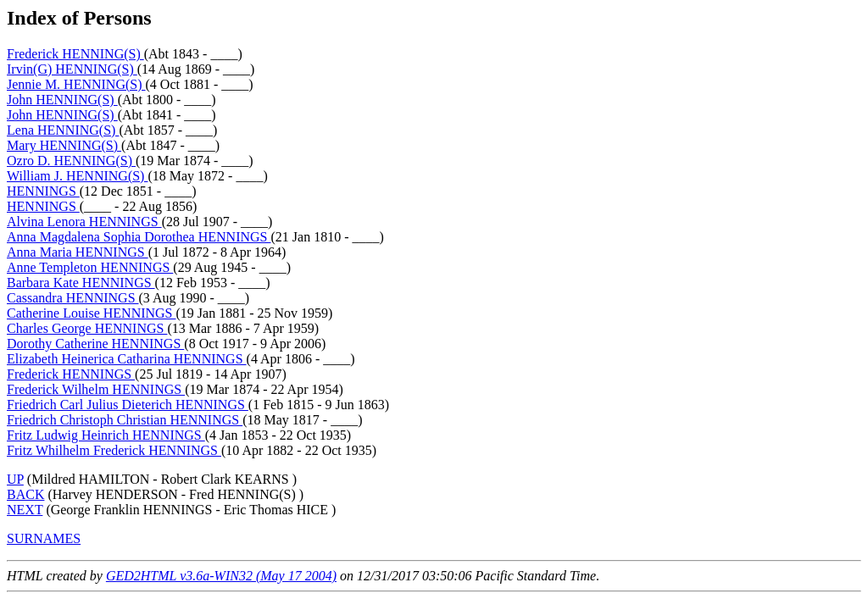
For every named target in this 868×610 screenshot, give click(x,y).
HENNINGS (43, 191)
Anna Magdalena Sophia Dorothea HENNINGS (139, 237)
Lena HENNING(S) (63, 130)
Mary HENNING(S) (64, 145)
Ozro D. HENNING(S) (71, 161)
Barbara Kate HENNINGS (81, 283)
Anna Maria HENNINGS (78, 252)
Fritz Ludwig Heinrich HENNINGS (106, 435)
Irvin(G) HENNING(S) (72, 69)
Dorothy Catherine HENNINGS (95, 344)
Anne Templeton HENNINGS (90, 267)
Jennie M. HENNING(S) (76, 84)
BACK (25, 494)
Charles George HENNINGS (87, 328)
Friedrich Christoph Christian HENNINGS (125, 420)
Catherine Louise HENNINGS (92, 313)
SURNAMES (44, 538)
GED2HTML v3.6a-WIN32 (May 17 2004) (221, 576)
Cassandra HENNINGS (73, 298)
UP (15, 479)
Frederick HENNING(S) (75, 54)
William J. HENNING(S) (77, 176)
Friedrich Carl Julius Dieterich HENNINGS (128, 405)
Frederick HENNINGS (71, 374)
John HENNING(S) (62, 100)
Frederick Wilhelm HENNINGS (96, 389)
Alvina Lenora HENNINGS (84, 222)
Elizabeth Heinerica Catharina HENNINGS (127, 359)
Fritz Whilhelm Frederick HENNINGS (114, 450)
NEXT (25, 510)
